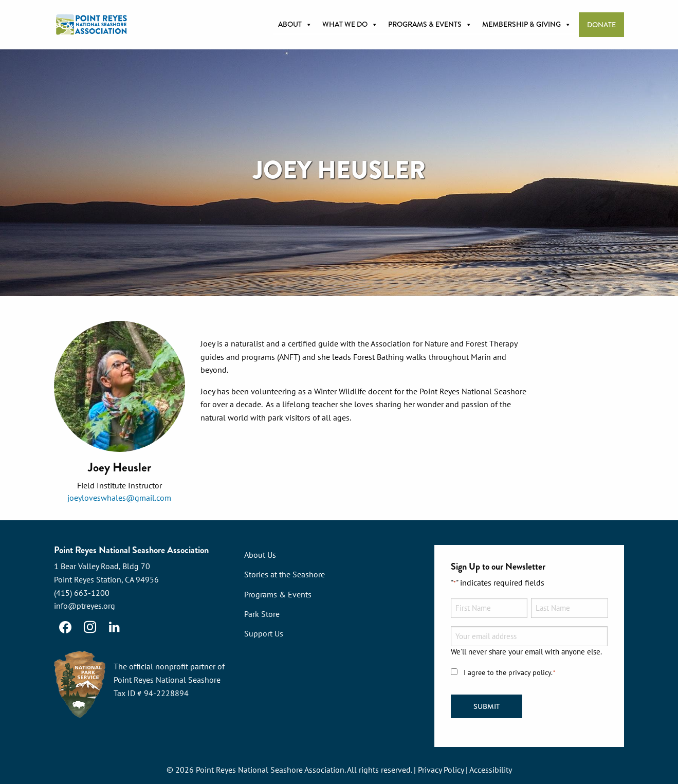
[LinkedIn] (115, 627)
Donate (601, 25)
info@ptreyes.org (85, 606)
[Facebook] (65, 627)
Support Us (264, 633)
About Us (260, 555)
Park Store (262, 614)
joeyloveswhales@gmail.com (119, 498)
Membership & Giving (527, 25)
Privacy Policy (441, 770)
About (295, 25)
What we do (350, 25)
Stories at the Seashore (285, 574)
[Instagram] (90, 627)
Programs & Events (430, 25)
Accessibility (491, 770)
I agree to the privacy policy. (510, 673)
